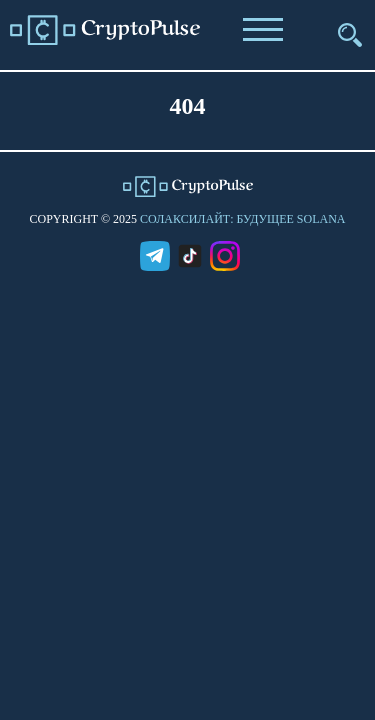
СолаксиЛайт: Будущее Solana (242, 219)
